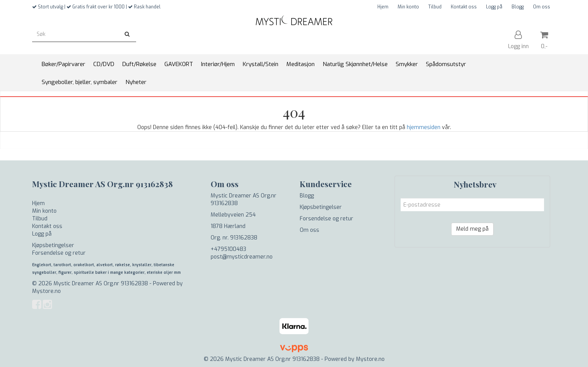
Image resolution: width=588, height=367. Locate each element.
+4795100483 (228, 249)
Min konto (408, 7)
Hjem (383, 7)
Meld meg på (472, 229)
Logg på (494, 7)
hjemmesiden (424, 127)
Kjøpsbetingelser (53, 245)
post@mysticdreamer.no (242, 257)
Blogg (518, 7)
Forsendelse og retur (59, 253)
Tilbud (435, 7)
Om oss (542, 7)
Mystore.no (46, 291)
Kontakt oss (464, 7)
